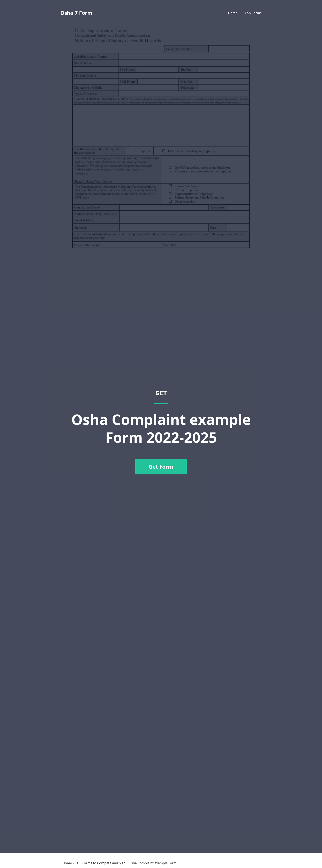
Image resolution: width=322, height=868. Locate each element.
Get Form (161, 467)
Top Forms (253, 13)
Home (233, 13)
